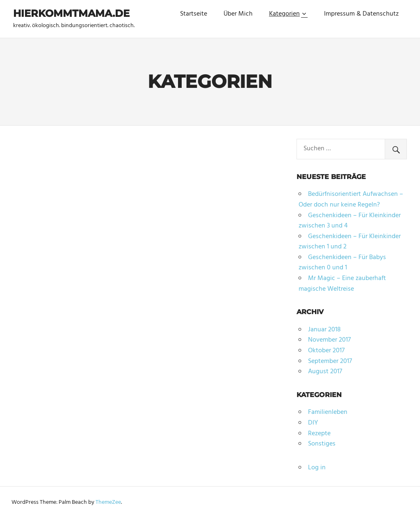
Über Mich (238, 14)
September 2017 (330, 361)
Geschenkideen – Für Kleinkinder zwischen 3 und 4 (350, 221)
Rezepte (319, 434)
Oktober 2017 (326, 351)
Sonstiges (322, 444)
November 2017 (329, 340)
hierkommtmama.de (71, 13)
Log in (317, 468)
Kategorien (284, 14)
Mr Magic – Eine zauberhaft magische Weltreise (342, 284)
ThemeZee (108, 502)
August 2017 (325, 372)
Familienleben (328, 412)
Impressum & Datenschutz (361, 14)
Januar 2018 (324, 330)
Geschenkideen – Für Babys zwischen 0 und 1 (342, 263)
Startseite (194, 14)
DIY (313, 423)
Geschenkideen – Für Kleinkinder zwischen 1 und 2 (350, 242)
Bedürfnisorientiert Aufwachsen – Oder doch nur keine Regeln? (351, 200)
